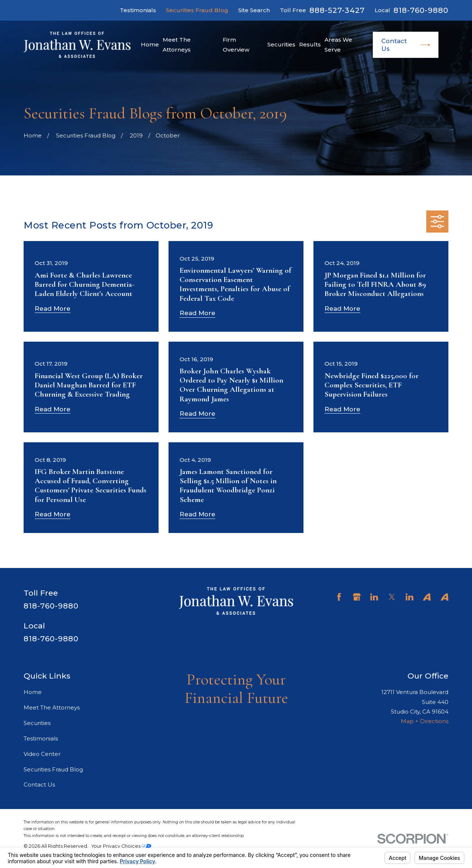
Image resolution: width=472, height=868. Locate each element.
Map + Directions (425, 721)
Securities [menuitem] (281, 44)
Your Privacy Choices (121, 846)
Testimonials (138, 10)
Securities (37, 723)
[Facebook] (339, 597)
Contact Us (406, 45)
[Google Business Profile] (357, 597)
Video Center (42, 754)
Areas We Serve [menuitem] (338, 44)
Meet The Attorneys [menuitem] (177, 44)
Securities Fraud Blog (197, 10)
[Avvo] (427, 597)
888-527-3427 (337, 10)
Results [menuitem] (310, 44)
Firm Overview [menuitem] (236, 44)
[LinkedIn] (374, 597)
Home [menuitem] (150, 44)
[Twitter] (392, 597)
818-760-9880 (421, 10)
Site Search (254, 10)
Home (33, 692)
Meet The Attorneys (52, 707)
